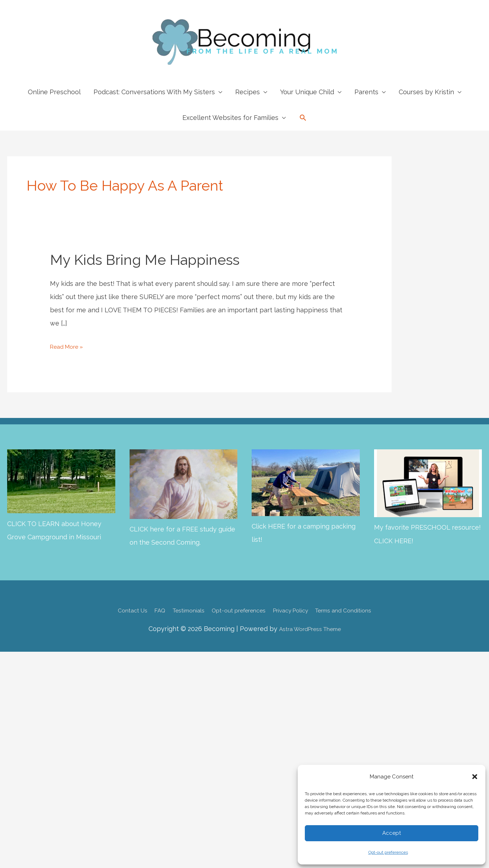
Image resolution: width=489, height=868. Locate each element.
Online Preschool (54, 92)
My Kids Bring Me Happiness (145, 260)
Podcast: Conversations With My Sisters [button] (154, 92)
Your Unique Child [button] (307, 92)
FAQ (143, 610)
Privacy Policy (298, 610)
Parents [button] (366, 92)
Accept (392, 833)
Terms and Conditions (361, 610)
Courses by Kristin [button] (426, 92)
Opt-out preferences (388, 852)
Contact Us (112, 610)
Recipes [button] (248, 92)
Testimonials (177, 610)
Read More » (69, 346)
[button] (475, 777)
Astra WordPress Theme (310, 628)
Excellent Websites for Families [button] (230, 118)
